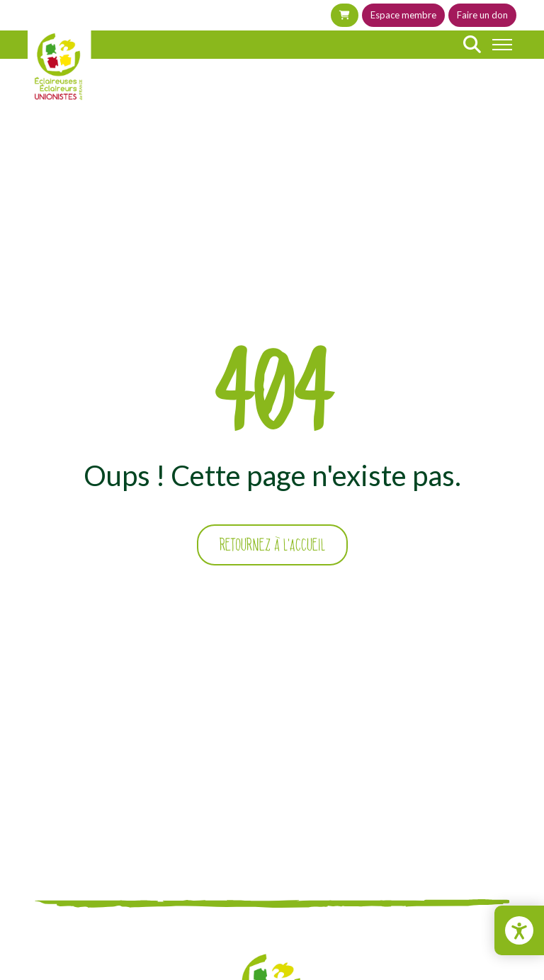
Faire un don (482, 15)
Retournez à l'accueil (272, 545)
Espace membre (403, 15)
